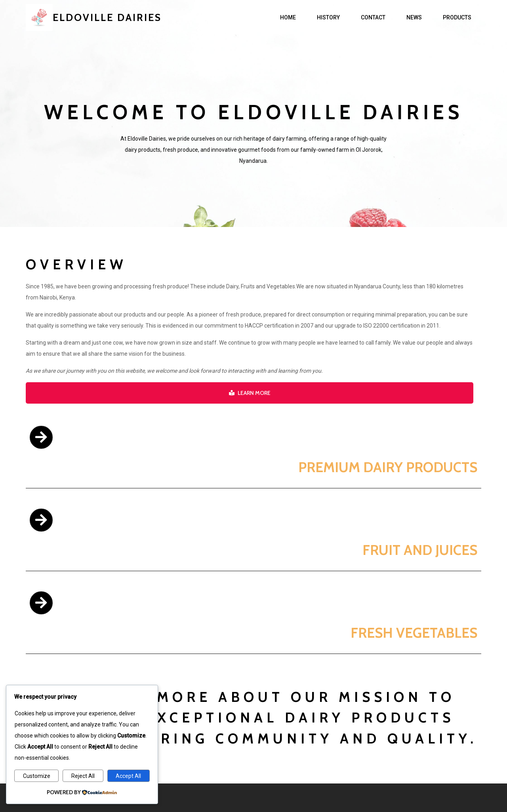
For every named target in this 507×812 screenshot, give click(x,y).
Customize (37, 776)
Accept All (128, 776)
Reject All (83, 776)
